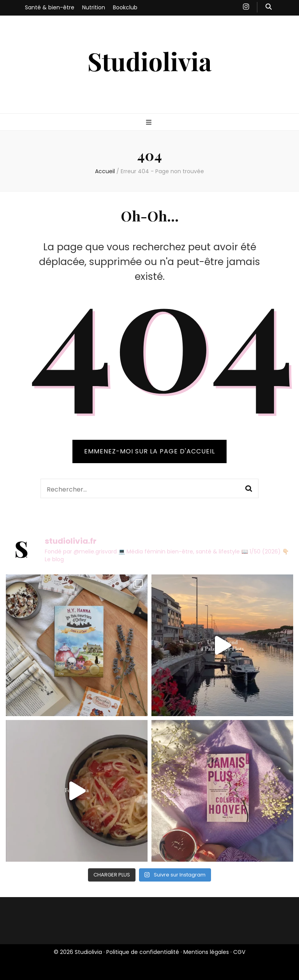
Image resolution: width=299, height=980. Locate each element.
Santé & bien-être (50, 7)
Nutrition (94, 7)
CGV (239, 952)
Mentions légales (206, 952)
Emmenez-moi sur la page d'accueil (149, 451)
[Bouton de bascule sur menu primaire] (150, 123)
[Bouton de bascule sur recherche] (269, 7)
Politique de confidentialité (143, 952)
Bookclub (125, 7)
